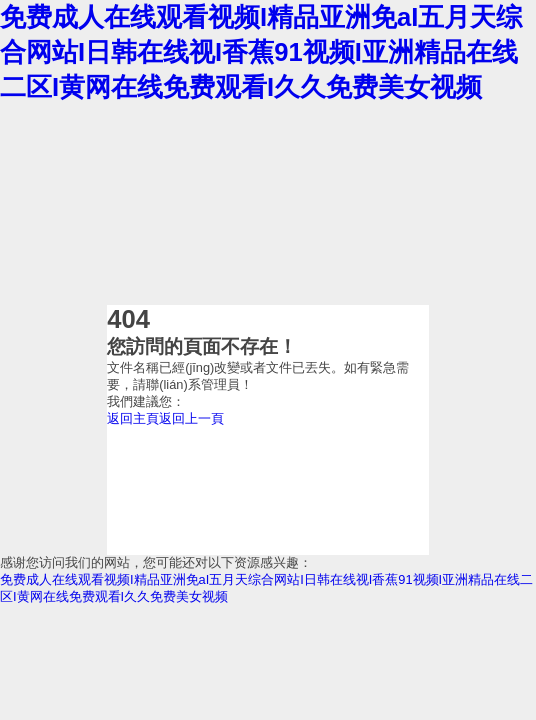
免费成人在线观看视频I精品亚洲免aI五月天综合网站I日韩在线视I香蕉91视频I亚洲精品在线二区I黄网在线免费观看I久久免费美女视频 (261, 52)
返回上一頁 (191, 418)
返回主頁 (133, 418)
